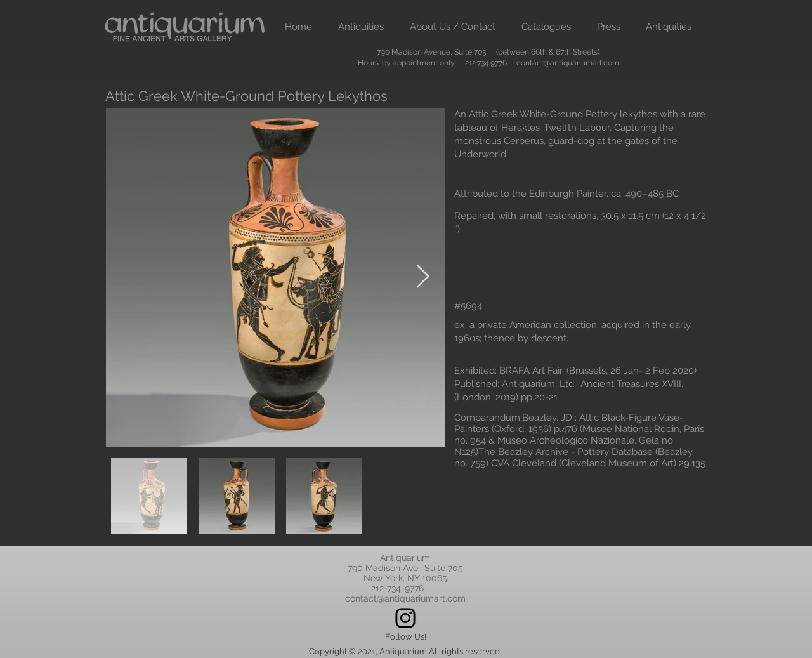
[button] (361, 27)
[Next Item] (423, 277)
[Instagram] (405, 618)
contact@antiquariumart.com (568, 63)
